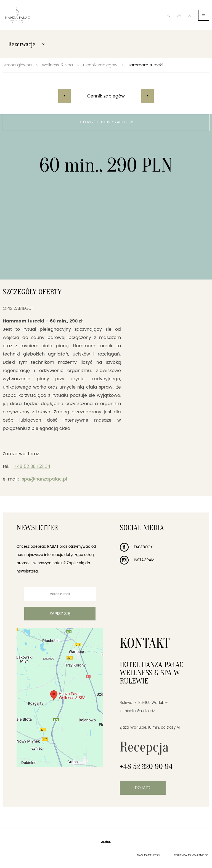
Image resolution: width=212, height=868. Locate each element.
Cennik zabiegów (100, 65)
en (179, 16)
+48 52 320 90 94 (146, 766)
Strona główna (17, 65)
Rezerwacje (26, 44)
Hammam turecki (145, 65)
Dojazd (143, 788)
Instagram (137, 560)
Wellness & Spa (57, 65)
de (189, 16)
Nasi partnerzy (149, 855)
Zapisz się (60, 614)
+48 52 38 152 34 (32, 466)
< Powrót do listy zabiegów (106, 122)
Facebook (136, 547)
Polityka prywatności (192, 855)
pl (168, 16)
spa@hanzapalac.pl (44, 479)
